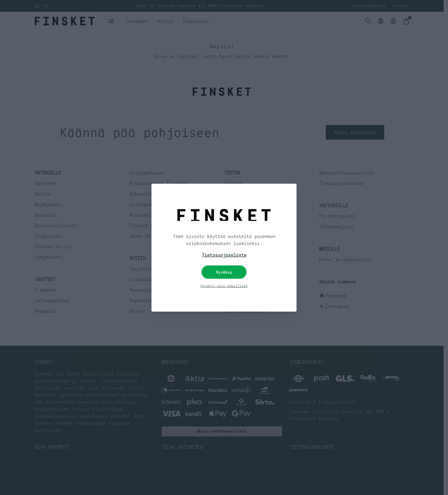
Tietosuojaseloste (224, 255)
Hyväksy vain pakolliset (224, 286)
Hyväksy (224, 272)
